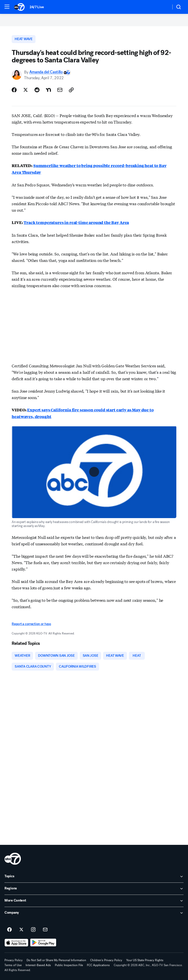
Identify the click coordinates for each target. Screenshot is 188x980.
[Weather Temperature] (163, 7)
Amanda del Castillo (46, 72)
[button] (7, 7)
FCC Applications (98, 965)
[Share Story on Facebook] (14, 90)
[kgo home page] (13, 859)
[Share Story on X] (26, 90)
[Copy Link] (71, 90)
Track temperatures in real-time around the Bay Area (76, 222)
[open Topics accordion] (94, 877)
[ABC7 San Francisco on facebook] (9, 930)
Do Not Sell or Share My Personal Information (56, 960)
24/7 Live (37, 7)
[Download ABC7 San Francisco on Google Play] (43, 943)
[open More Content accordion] (94, 901)
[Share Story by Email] (60, 90)
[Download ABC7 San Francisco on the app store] (16, 943)
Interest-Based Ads (38, 965)
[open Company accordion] (94, 913)
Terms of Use (13, 965)
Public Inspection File (69, 965)
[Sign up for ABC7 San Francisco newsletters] (45, 930)
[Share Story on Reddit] (37, 90)
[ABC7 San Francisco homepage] (19, 7)
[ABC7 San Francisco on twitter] (21, 930)
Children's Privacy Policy (106, 960)
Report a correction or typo (31, 624)
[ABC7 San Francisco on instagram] (33, 930)
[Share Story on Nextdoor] (48, 90)
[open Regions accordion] (94, 889)
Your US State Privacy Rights (145, 960)
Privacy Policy (14, 960)
